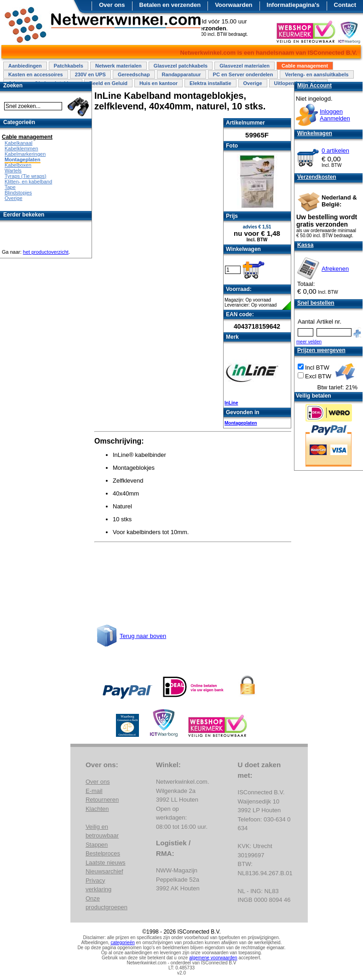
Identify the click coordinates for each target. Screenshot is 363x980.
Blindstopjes (18, 193)
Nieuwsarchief (104, 871)
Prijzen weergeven (321, 350)
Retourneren (102, 800)
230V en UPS (90, 74)
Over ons (112, 5)
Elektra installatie (210, 83)
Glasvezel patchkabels (181, 66)
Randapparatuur (181, 74)
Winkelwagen (315, 133)
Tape (10, 187)
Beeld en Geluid (108, 83)
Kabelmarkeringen (25, 154)
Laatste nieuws (106, 863)
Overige (253, 83)
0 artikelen (335, 151)
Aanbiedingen (25, 66)
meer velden (309, 342)
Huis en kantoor (158, 83)
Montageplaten (241, 423)
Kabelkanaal (19, 143)
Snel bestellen (316, 303)
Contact (345, 5)
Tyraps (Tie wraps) (26, 176)
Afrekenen (335, 269)
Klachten (97, 809)
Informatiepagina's (293, 5)
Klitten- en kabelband (28, 182)
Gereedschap (134, 74)
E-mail (94, 791)
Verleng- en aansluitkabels (317, 74)
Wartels (13, 171)
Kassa (305, 245)
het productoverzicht (46, 252)
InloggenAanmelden (335, 115)
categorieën (123, 943)
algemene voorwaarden (213, 958)
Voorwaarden (233, 5)
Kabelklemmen (21, 148)
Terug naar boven (143, 636)
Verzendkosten (317, 177)
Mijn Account (314, 85)
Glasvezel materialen (245, 66)
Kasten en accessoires (36, 74)
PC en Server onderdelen (243, 74)
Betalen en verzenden (170, 5)
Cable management (305, 66)
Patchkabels (69, 66)
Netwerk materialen (118, 66)
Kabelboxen (18, 165)
